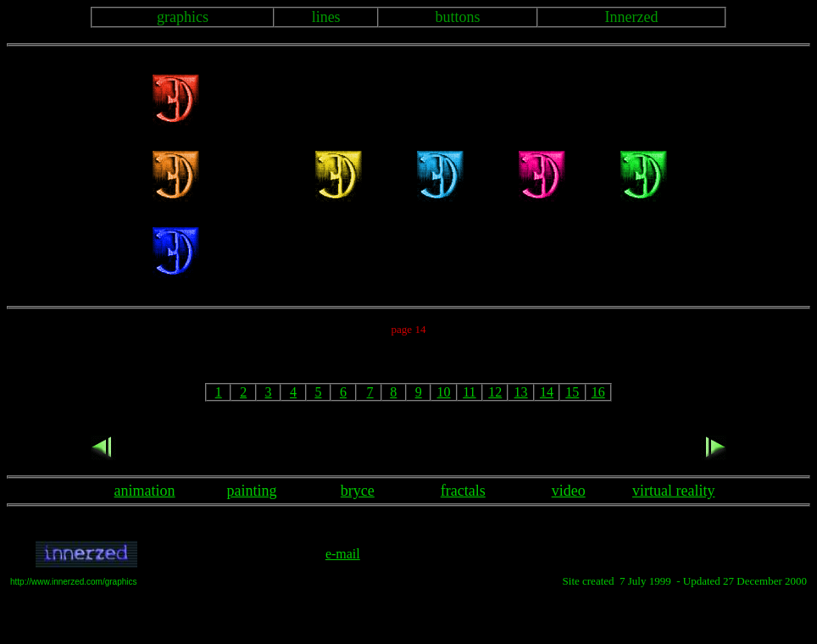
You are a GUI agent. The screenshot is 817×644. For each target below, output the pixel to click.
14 (547, 392)
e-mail (343, 554)
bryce (358, 491)
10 (444, 392)
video (569, 491)
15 (572, 392)
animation (145, 491)
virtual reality (673, 491)
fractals (463, 491)
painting (252, 491)
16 (598, 392)
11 (469, 392)
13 (521, 392)
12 (495, 392)
